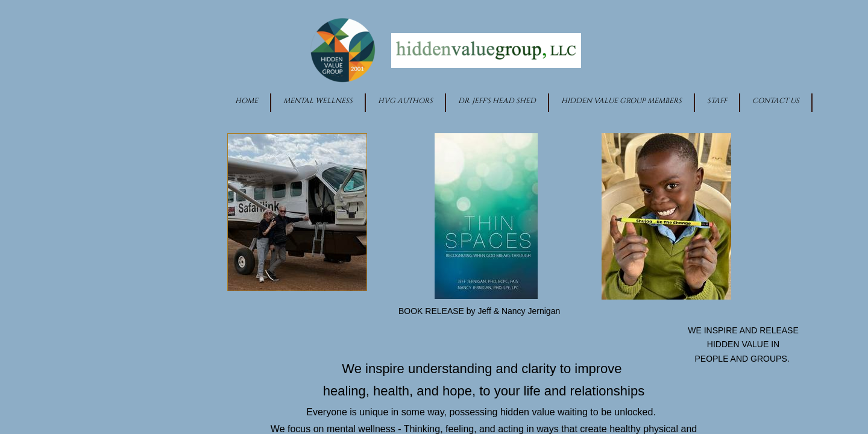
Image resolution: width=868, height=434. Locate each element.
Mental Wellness (318, 101)
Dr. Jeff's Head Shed (497, 101)
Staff (717, 101)
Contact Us (776, 101)
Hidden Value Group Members (621, 101)
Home (247, 101)
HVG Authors (405, 101)
